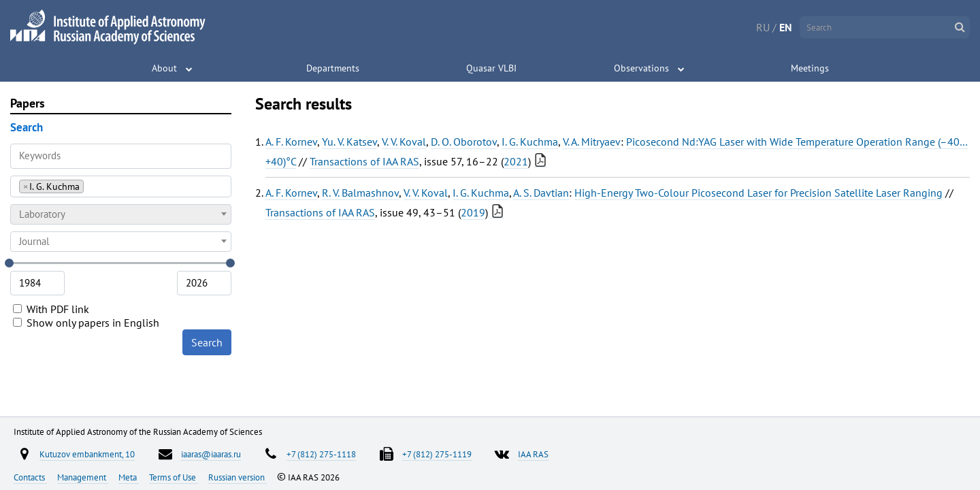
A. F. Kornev (291, 142)
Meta (129, 477)
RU (763, 27)
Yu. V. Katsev (349, 142)
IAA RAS (533, 454)
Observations (641, 68)
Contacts (30, 477)
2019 (473, 212)
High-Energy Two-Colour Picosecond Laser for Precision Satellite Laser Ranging (758, 193)
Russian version (238, 477)
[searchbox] (91, 186)
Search (207, 342)
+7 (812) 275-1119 (437, 454)
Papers (28, 103)
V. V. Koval (404, 142)
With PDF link (51, 309)
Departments (333, 68)
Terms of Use (174, 477)
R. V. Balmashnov (360, 193)
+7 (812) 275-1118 (321, 454)
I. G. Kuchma (530, 142)
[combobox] (121, 186)
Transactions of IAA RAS (364, 161)
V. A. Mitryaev (592, 142)
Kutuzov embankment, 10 (87, 454)
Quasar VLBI (491, 68)
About (164, 68)
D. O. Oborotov (464, 142)
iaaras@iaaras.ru (211, 454)
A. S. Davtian (541, 193)
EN (786, 27)
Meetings (810, 68)
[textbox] (121, 214)
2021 (516, 161)
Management (83, 477)
